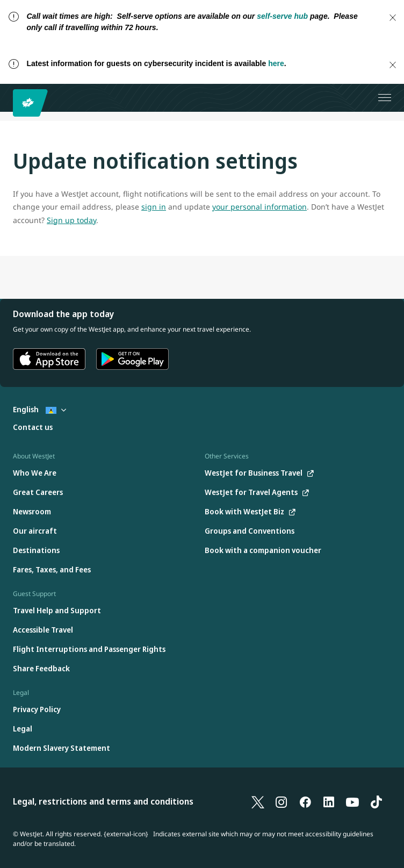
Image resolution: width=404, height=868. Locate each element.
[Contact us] (33, 428)
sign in (154, 207)
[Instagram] (282, 801)
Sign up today (71, 220)
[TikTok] (376, 801)
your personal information (259, 207)
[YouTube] (352, 801)
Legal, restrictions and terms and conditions (103, 801)
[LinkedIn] (329, 801)
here (276, 63)
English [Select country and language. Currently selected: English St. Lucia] (39, 409)
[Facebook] (305, 801)
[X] (258, 801)
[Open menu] (385, 98)
